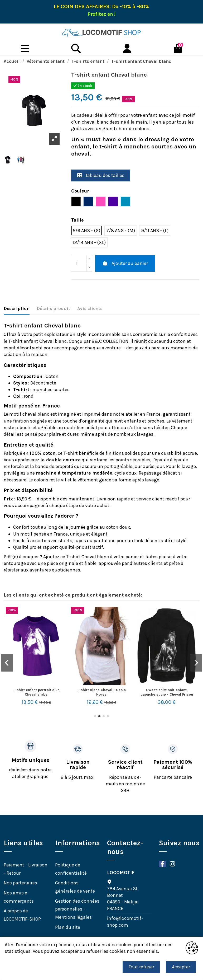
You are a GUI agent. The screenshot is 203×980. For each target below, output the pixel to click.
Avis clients (90, 308)
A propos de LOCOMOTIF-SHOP (22, 915)
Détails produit (53, 308)
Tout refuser (141, 967)
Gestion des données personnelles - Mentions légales (77, 909)
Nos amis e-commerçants (19, 897)
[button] (95, 716)
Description (17, 308)
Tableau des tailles (101, 175)
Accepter (181, 967)
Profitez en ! (102, 14)
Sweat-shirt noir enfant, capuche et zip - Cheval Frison (167, 692)
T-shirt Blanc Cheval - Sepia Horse (101, 692)
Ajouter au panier (125, 263)
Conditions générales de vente (75, 887)
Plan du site (68, 927)
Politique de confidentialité (71, 869)
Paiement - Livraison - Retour (26, 869)
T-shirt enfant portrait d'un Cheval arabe (36, 692)
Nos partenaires (20, 883)
